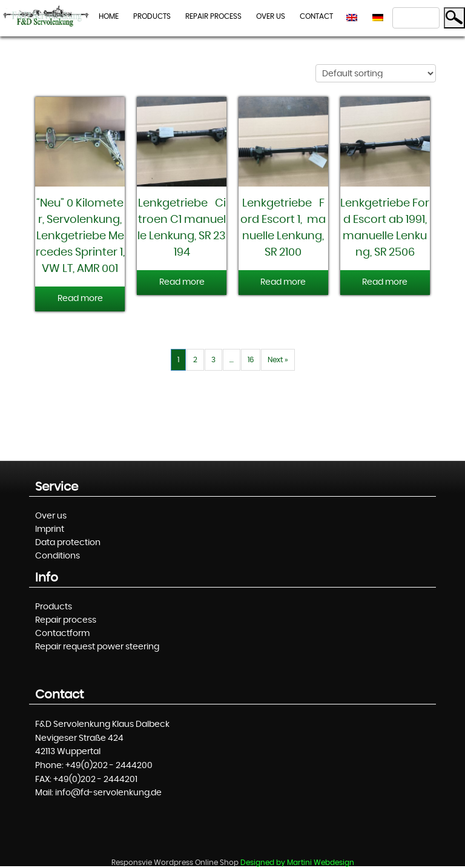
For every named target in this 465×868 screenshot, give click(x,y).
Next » (278, 360)
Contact (316, 16)
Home (109, 16)
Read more (80, 299)
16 (251, 360)
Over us (271, 16)
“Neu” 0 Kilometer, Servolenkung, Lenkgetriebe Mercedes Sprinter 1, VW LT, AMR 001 (81, 236)
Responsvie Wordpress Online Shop (175, 863)
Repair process (213, 16)
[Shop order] (376, 73)
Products (152, 16)
